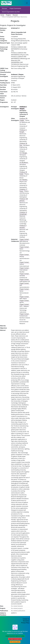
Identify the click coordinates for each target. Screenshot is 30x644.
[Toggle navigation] (27, 3)
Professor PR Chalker (23, 119)
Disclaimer (26, 621)
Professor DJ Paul (23, 144)
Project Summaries (15, 8)
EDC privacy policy (15, 642)
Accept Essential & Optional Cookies (15, 636)
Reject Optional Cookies (15, 639)
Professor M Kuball (23, 173)
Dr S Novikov (24, 180)
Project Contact (24, 239)
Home (2, 15)
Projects (8, 15)
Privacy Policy (25, 623)
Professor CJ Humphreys (23, 213)
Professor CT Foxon (23, 190)
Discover (4, 8)
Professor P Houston (23, 227)
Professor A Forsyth (23, 131)
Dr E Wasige (23, 153)
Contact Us (26, 619)
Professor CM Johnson (24, 200)
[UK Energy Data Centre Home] (6, 3)
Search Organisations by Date (11, 12)
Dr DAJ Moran (24, 162)
